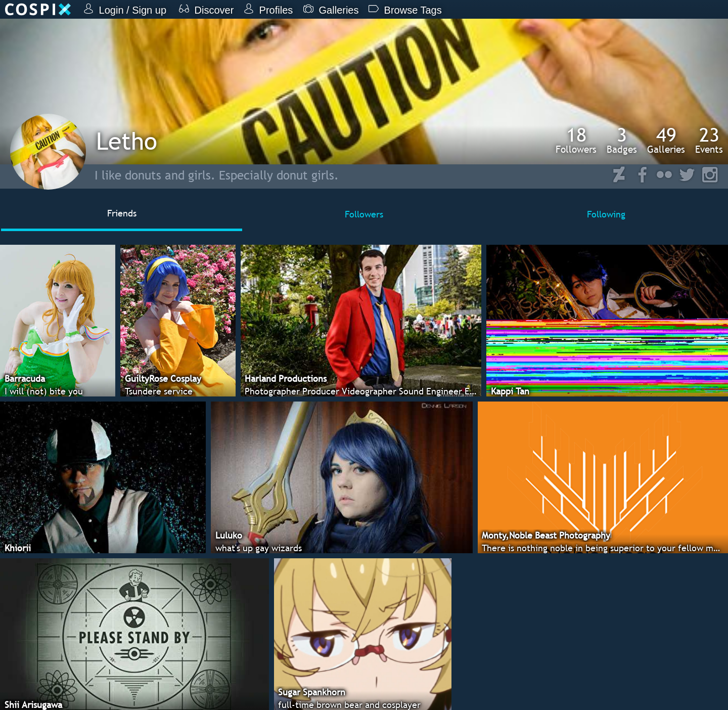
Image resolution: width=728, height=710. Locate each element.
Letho (127, 141)
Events (709, 140)
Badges (622, 140)
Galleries (666, 140)
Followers (576, 140)
